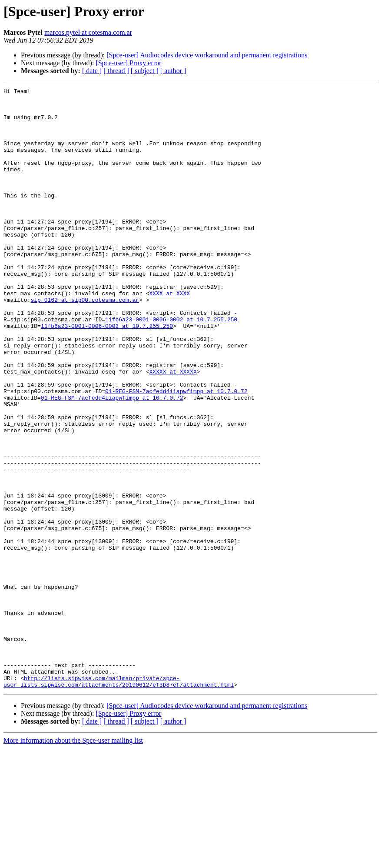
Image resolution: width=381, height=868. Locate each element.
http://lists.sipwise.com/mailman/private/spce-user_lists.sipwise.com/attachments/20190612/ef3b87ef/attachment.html (119, 801)
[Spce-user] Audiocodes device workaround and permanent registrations (207, 55)
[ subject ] (145, 71)
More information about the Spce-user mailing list (73, 860)
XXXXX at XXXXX (173, 429)
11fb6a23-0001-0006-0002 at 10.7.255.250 (171, 366)
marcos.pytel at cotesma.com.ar (88, 32)
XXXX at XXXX (169, 335)
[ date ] (92, 71)
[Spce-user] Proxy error (128, 63)
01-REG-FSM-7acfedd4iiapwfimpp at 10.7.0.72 (176, 452)
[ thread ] (116, 71)
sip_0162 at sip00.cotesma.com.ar (85, 343)
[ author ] (173, 71)
